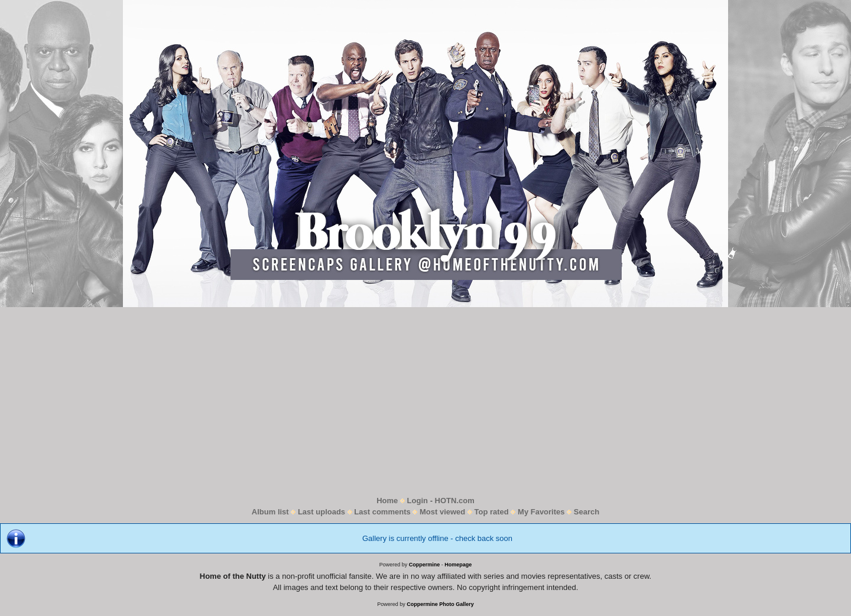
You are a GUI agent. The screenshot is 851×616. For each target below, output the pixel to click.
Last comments (382, 512)
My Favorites (541, 512)
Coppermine (425, 565)
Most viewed (442, 512)
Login (418, 501)
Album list (270, 512)
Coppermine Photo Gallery (440, 604)
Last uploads (321, 512)
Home (387, 501)
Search (587, 512)
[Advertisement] (425, 401)
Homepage (458, 565)
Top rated (492, 512)
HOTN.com (455, 501)
